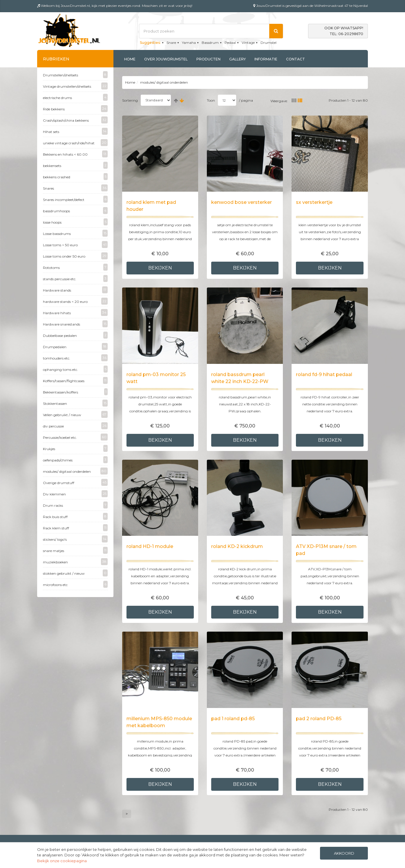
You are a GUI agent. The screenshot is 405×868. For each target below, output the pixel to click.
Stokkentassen (75, 403)
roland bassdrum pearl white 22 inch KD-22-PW (240, 378)
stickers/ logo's (75, 539)
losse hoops (75, 222)
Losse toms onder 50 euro (75, 256)
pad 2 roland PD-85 (319, 719)
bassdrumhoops (75, 211)
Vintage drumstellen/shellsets (75, 86)
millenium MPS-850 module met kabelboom (159, 722)
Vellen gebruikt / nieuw (75, 414)
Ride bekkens (75, 109)
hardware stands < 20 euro (75, 301)
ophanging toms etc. (75, 369)
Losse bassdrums (75, 233)
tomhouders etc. (75, 358)
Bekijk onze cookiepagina (62, 861)
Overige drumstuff (75, 482)
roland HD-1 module (150, 546)
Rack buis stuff (75, 516)
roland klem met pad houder (151, 206)
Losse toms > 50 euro (75, 245)
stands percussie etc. (75, 278)
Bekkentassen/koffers (75, 392)
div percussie (75, 426)
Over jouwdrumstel (166, 59)
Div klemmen (75, 494)
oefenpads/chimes (75, 460)
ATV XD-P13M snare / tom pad (326, 550)
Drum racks (75, 505)
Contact (295, 59)
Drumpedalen (75, 346)
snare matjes (75, 550)
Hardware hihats (75, 312)
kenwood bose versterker (242, 202)
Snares (75, 188)
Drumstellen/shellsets (75, 75)
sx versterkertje (314, 202)
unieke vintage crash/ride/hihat (75, 143)
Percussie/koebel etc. (75, 437)
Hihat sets (75, 131)
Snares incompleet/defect (75, 199)
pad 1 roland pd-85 (233, 719)
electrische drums (75, 97)
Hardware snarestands (75, 324)
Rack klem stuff (75, 528)
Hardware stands (75, 290)
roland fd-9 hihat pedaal (324, 374)
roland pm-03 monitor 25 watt (156, 378)
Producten (208, 59)
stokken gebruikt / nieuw (75, 573)
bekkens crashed (75, 177)
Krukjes (75, 448)
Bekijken (160, 268)
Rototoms (75, 267)
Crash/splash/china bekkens (75, 120)
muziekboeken (75, 562)
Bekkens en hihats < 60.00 (75, 154)
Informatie (266, 59)
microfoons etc (75, 584)
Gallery (237, 59)
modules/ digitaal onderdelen (75, 471)
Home (130, 59)
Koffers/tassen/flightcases (75, 380)
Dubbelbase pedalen (75, 335)
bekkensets (75, 165)
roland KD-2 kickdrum (237, 546)
